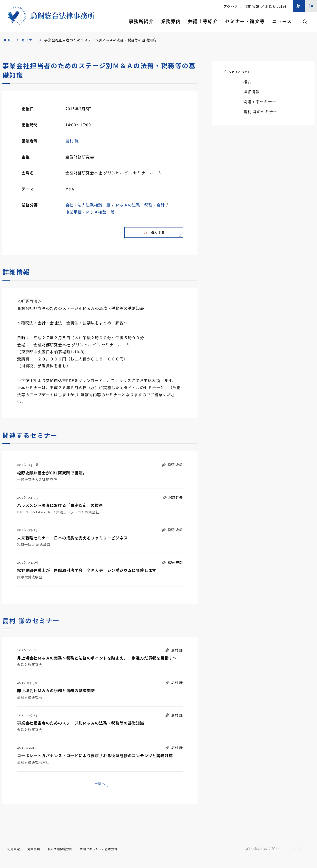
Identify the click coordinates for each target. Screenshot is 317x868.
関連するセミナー (260, 102)
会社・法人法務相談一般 (88, 205)
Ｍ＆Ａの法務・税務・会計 (140, 205)
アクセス (231, 6)
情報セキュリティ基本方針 (110, 853)
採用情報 (252, 6)
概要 (248, 82)
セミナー (29, 40)
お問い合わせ (277, 6)
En (311, 6)
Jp (299, 6)
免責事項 (37, 853)
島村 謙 (72, 141)
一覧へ (100, 787)
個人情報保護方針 (66, 853)
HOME (8, 40)
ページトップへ (297, 853)
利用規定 (15, 853)
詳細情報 (252, 92)
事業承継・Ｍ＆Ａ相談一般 (90, 212)
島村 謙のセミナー (260, 112)
